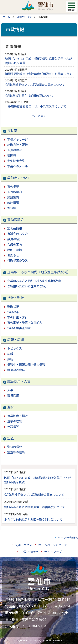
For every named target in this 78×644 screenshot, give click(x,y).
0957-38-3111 (30, 606)
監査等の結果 (16, 452)
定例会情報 (15, 228)
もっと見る (39, 116)
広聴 (10, 359)
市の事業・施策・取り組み (25, 323)
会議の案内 (15, 245)
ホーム (6, 17)
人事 (10, 390)
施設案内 (13, 197)
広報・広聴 (16, 340)
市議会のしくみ (18, 234)
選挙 (11, 407)
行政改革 (13, 312)
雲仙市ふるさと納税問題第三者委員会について (35, 507)
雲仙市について (19, 178)
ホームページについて (53, 545)
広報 (10, 354)
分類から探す (24, 17)
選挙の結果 (15, 421)
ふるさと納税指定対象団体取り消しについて (33, 519)
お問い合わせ (29, 552)
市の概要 (13, 187)
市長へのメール (17, 166)
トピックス (15, 348)
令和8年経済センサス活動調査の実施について (35, 85)
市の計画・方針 (17, 317)
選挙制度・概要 (17, 416)
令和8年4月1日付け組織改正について (29, 96)
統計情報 (13, 203)
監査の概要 (15, 447)
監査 (11, 438)
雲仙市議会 (16, 220)
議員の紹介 (15, 239)
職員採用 (13, 396)
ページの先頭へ (68, 538)
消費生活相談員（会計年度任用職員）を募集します (38, 74)
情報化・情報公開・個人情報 (26, 365)
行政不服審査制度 (19, 328)
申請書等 (13, 427)
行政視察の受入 (17, 261)
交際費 (12, 155)
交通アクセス (23, 545)
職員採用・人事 (19, 381)
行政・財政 (16, 298)
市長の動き (15, 150)
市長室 (12, 131)
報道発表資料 (16, 370)
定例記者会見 (16, 161)
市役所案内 (15, 192)
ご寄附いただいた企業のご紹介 (28, 286)
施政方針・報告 (17, 145)
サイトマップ (53, 552)
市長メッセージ (17, 139)
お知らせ (13, 255)
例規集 (12, 208)
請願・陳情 (15, 250)
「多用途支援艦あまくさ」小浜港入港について (36, 106)
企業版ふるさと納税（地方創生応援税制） (39, 272)
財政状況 (13, 307)
